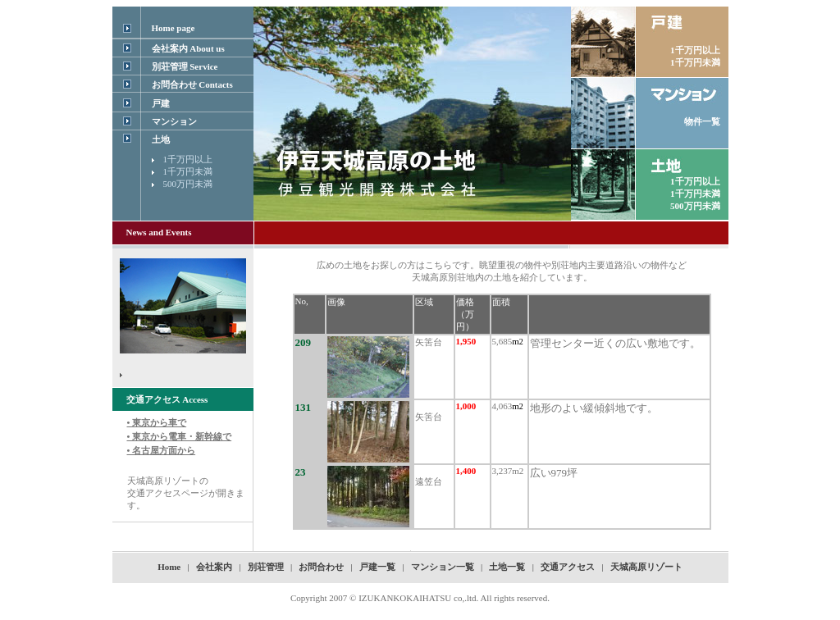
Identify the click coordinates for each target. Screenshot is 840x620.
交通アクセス (568, 567)
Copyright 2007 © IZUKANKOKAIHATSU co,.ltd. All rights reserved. (420, 598)
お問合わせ (321, 567)
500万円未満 (188, 184)
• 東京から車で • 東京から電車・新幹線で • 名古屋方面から (180, 436)
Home (169, 567)
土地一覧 (507, 567)
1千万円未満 (188, 171)
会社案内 (214, 567)
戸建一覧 (377, 567)
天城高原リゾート (646, 567)
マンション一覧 (443, 567)
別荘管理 (267, 567)
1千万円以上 (188, 159)
